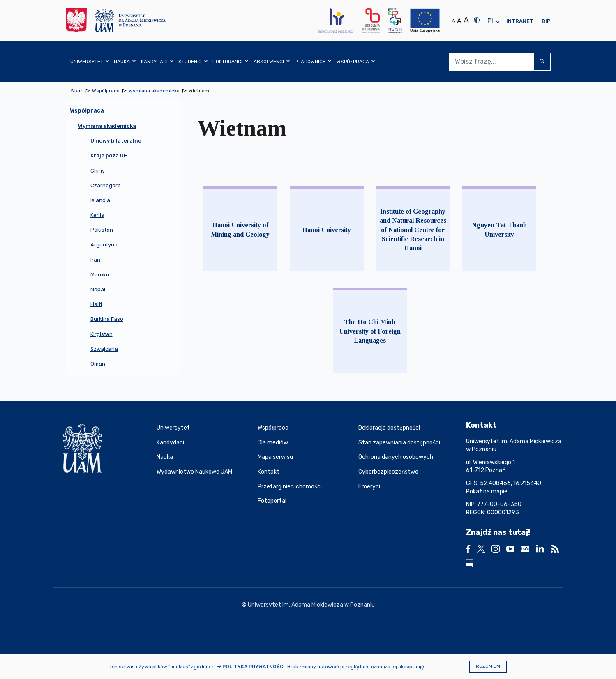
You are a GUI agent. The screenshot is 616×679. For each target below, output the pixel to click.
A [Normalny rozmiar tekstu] (453, 21)
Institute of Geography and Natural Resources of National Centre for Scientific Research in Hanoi (413, 230)
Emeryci (369, 487)
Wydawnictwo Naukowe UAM (194, 472)
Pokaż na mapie (487, 491)
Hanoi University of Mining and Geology (240, 229)
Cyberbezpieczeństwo (388, 472)
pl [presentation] (491, 22)
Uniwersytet (173, 428)
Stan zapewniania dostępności (399, 443)
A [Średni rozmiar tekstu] (459, 21)
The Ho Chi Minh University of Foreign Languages (370, 331)
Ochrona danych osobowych (396, 457)
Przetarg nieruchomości (290, 487)
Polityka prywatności (254, 667)
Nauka (165, 457)
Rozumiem (488, 666)
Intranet (520, 21)
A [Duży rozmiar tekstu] (466, 20)
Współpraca (273, 428)
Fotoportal (272, 501)
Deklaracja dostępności (389, 428)
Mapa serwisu (275, 457)
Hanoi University (326, 230)
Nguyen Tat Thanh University (499, 229)
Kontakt (269, 472)
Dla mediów (273, 443)
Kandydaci (170, 443)
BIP (546, 21)
